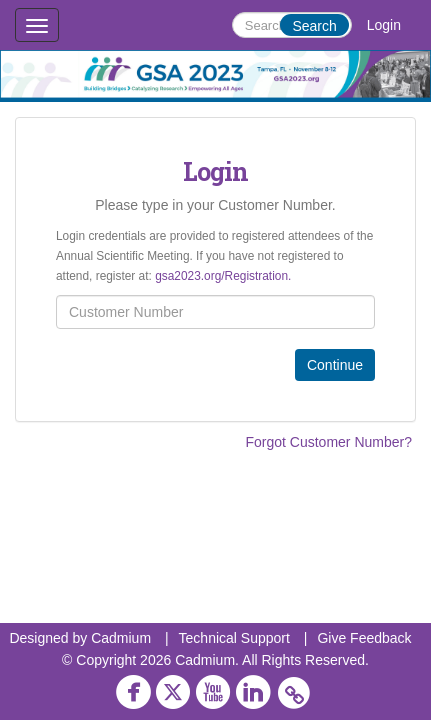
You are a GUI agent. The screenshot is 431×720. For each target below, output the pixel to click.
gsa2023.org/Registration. (223, 276)
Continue (335, 365)
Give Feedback (364, 638)
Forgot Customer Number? (328, 442)
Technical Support (234, 638)
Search (314, 26)
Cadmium (121, 638)
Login (384, 25)
